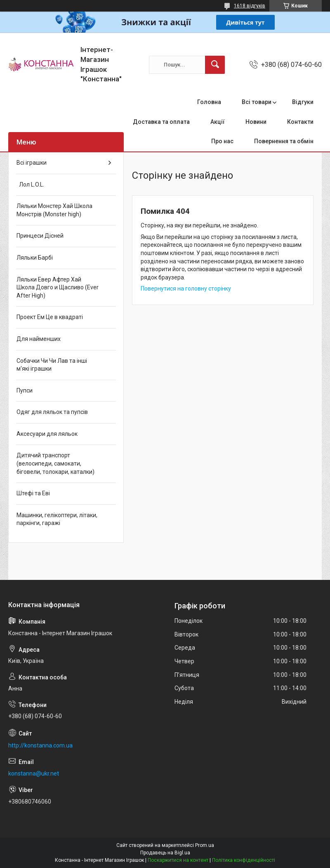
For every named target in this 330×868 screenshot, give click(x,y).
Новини (256, 122)
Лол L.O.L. (30, 184)
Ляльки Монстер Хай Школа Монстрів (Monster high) (54, 210)
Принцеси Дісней (40, 236)
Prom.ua (205, 845)
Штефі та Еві (33, 493)
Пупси (25, 390)
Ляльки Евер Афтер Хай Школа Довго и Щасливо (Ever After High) (58, 287)
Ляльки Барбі (35, 258)
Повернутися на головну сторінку (186, 289)
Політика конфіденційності (244, 860)
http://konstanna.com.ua (40, 745)
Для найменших (39, 339)
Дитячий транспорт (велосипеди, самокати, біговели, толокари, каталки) (55, 463)
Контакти (300, 122)
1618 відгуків (250, 6)
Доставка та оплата (161, 122)
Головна (209, 102)
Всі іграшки (32, 163)
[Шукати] (215, 65)
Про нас (222, 141)
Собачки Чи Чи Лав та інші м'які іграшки (52, 365)
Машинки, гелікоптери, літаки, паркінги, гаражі (57, 519)
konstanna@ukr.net (34, 773)
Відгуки (303, 102)
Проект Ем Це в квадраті (50, 317)
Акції (218, 122)
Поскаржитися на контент (178, 860)
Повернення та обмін (284, 141)
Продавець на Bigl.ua (165, 853)
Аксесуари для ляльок (47, 434)
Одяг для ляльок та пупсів (52, 412)
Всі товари (257, 102)
